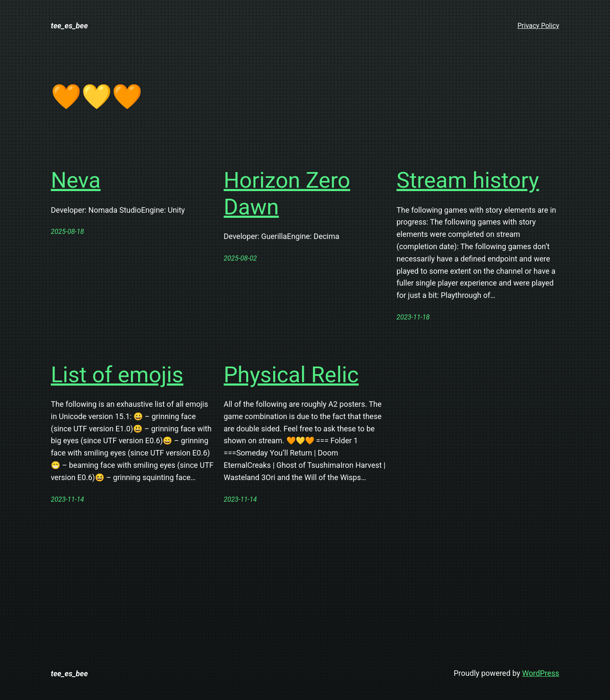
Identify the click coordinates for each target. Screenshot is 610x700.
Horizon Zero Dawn (287, 193)
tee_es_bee (69, 26)
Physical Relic (291, 375)
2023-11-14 (67, 499)
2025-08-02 (240, 258)
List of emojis (117, 375)
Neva (76, 180)
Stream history (468, 180)
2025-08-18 (67, 232)
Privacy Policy (539, 26)
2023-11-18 (413, 317)
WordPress (541, 673)
